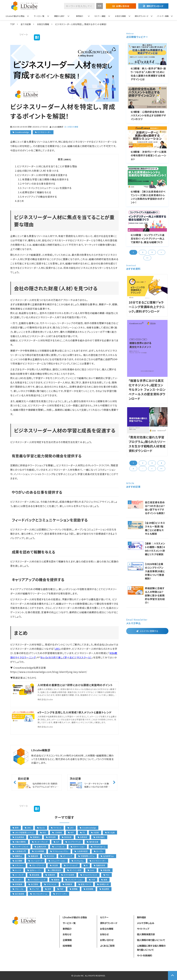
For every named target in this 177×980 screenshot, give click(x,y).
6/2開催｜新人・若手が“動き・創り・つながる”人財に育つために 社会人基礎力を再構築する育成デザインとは (148, 74)
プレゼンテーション (74, 880)
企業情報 (67, 940)
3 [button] (152, 252)
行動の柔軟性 (19, 842)
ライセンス (56, 828)
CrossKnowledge (22, 132)
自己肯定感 (18, 894)
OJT (56, 842)
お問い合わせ (123, 6)
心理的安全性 (54, 870)
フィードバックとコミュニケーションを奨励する (47, 188)
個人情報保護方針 (146, 934)
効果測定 (82, 837)
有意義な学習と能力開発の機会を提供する (45, 179)
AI (86, 865)
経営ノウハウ (85, 884)
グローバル (18, 889)
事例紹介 (80, 16)
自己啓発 (33, 884)
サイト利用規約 (144, 955)
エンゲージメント (20, 847)
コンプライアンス (73, 842)
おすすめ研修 (68, 875)
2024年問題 (38, 851)
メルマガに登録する (149, 631)
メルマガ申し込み (146, 923)
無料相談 (141, 917)
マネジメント (50, 884)
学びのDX (49, 856)
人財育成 (57, 832)
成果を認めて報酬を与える (37, 192)
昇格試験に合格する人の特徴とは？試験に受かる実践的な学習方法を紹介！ (155, 595)
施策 (104, 880)
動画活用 (33, 856)
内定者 (95, 832)
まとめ (21, 201)
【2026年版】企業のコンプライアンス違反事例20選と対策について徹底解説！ (155, 571)
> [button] (161, 252)
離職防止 (17, 856)
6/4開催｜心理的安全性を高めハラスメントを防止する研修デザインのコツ (148, 115)
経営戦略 (88, 889)
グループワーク (37, 865)
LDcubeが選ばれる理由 (15, 16)
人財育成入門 (19, 851)
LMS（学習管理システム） (23, 832)
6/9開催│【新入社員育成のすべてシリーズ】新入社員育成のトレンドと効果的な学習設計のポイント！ (148, 197)
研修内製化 (99, 837)
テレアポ (34, 889)
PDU (106, 875)
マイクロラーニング (37, 880)
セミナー (104, 917)
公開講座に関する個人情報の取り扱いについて (151, 948)
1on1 (91, 870)
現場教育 (67, 884)
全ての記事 (26, 24)
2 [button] (143, 252)
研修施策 (17, 884)
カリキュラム (78, 861)
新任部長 (34, 875)
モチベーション (78, 847)
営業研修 (50, 875)
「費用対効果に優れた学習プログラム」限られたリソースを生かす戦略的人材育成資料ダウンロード (147, 444)
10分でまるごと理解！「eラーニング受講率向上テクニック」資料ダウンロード (147, 307)
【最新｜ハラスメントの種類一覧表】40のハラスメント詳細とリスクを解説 (155, 549)
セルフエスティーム (39, 894)
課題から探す (59, 16)
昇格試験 (105, 870)
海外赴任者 (93, 842)
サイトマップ (143, 929)
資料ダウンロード (155, 6)
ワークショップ (71, 865)
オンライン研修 (74, 870)
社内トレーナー (34, 870)
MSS (43, 832)
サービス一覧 (39, 16)
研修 (48, 889)
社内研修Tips (107, 856)
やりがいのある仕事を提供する (39, 184)
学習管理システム (86, 856)
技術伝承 (67, 837)
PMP (60, 889)
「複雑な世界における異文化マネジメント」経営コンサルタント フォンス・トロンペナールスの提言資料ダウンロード (147, 390)
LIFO (71, 828)
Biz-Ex (41, 828)
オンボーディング (40, 842)
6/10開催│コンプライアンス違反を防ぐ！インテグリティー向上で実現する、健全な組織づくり (148, 239)
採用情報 (67, 946)
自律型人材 (103, 884)
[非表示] (67, 159)
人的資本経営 (81, 851)
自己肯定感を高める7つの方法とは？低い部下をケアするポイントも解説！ (155, 508)
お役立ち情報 (120, 16)
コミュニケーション (57, 861)
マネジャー (18, 865)
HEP (71, 832)
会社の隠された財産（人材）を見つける (38, 171)
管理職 (74, 889)
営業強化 (35, 837)
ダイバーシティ (60, 894)
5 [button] (133, 469)
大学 (92, 880)
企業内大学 (40, 847)
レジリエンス (58, 847)
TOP (12, 24)
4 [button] (161, 463)
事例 (16, 828)
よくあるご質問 (107, 946)
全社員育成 (18, 837)
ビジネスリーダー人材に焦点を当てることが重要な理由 (47, 166)
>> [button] (147, 258)
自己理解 (17, 861)
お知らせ (67, 934)
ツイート (24, 34)
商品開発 (104, 889)
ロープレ (99, 851)
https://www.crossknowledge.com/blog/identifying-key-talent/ (49, 672)
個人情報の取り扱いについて (151, 940)
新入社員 (110, 832)
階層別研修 (99, 865)
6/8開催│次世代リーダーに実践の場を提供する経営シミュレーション (149, 155)
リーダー (17, 880)
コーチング (18, 875)
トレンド (17, 870)
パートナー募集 (163, 16)
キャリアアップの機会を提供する (40, 197)
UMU (28, 828)
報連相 (55, 880)
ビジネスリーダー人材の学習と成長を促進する (42, 175)
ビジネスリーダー (44, 132)
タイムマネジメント (89, 875)
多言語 (54, 865)
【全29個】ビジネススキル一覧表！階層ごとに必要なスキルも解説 (155, 528)
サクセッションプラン (59, 851)
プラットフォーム (98, 847)
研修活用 (51, 837)
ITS (82, 832)
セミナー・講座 (100, 16)
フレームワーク (35, 861)
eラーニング (66, 856)
